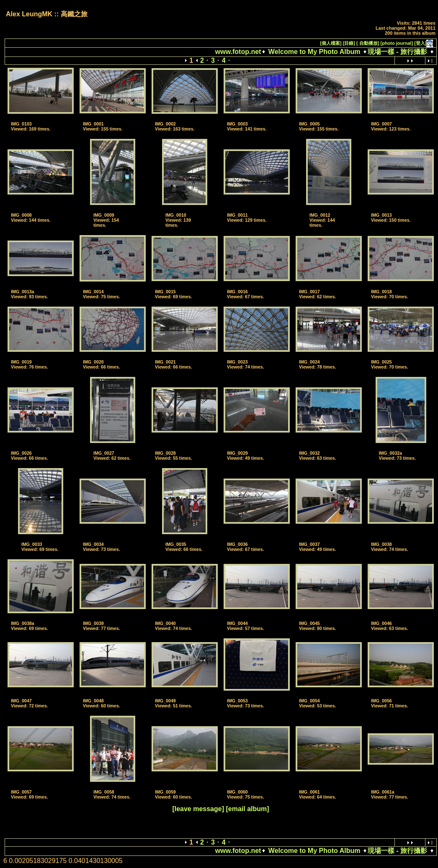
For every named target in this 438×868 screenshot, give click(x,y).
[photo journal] (397, 43)
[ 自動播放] (368, 43)
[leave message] (198, 809)
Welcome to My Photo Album (314, 52)
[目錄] (349, 43)
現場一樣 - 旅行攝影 (397, 52)
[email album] (247, 809)
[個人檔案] (331, 43)
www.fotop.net (238, 52)
